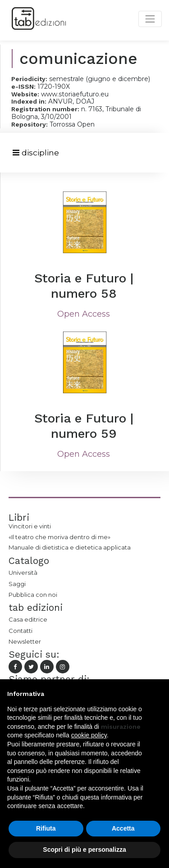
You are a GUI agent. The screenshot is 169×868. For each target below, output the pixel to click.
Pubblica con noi (33, 595)
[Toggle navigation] (36, 153)
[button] (157, 694)
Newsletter (25, 641)
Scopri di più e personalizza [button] (84, 850)
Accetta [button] (123, 828)
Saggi (17, 584)
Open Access (84, 314)
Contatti (21, 631)
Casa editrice (28, 619)
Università (23, 573)
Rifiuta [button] (46, 828)
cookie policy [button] (89, 735)
